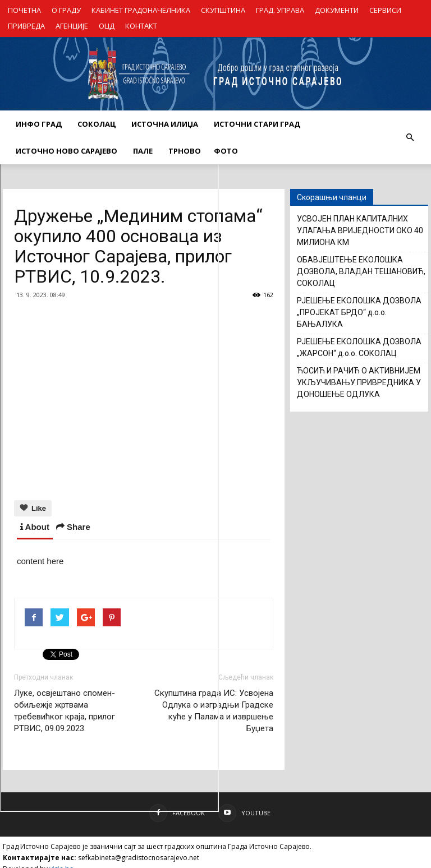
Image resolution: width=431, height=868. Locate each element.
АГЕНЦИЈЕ (72, 26)
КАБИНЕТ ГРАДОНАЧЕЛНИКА (141, 10)
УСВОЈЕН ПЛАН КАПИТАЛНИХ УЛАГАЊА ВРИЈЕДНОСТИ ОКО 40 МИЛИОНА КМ (360, 230)
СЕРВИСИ (385, 10)
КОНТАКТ (141, 26)
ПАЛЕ (143, 151)
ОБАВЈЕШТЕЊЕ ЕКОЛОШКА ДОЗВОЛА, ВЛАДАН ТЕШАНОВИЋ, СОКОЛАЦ (361, 271)
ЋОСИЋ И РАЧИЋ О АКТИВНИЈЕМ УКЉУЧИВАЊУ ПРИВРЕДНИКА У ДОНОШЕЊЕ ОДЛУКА (359, 382)
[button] (410, 137)
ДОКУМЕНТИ (337, 10)
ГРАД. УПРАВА (280, 10)
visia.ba (61, 858)
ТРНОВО (185, 151)
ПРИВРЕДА (26, 26)
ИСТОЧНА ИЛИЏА (165, 124)
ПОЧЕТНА (24, 10)
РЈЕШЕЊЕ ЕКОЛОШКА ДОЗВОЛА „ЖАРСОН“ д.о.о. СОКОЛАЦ (359, 347)
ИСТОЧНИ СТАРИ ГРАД (257, 124)
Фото (226, 151)
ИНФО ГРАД (39, 124)
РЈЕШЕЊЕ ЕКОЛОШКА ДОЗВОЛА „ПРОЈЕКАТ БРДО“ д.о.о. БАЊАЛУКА (359, 312)
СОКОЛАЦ (97, 124)
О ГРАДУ (66, 10)
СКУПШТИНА (223, 10)
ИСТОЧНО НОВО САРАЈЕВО (67, 151)
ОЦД (107, 26)
